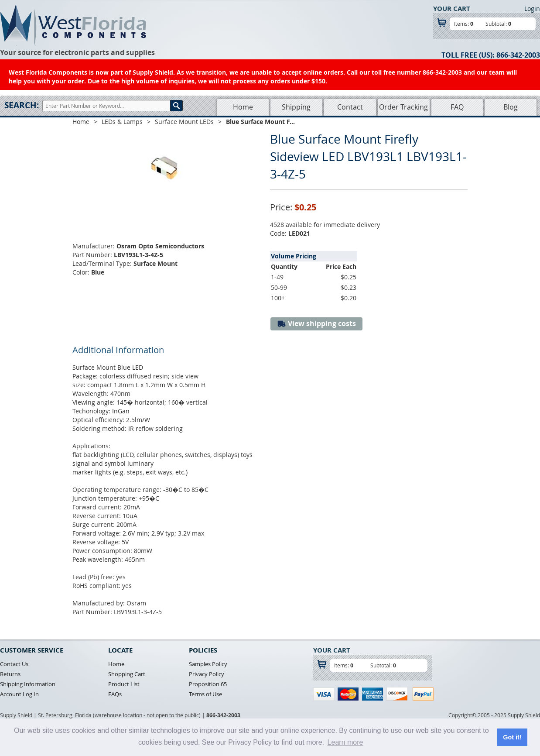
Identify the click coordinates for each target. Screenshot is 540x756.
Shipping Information (28, 684)
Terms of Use (205, 694)
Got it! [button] (512, 737)
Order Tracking (403, 107)
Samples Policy (208, 664)
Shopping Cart (127, 674)
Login (532, 9)
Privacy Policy (207, 674)
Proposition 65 (208, 684)
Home (243, 107)
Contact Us (14, 664)
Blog (511, 107)
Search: (22, 105)
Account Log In (19, 694)
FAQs (115, 694)
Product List (124, 684)
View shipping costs (316, 324)
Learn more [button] (345, 742)
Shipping (296, 107)
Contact (350, 107)
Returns (10, 674)
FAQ (457, 107)
